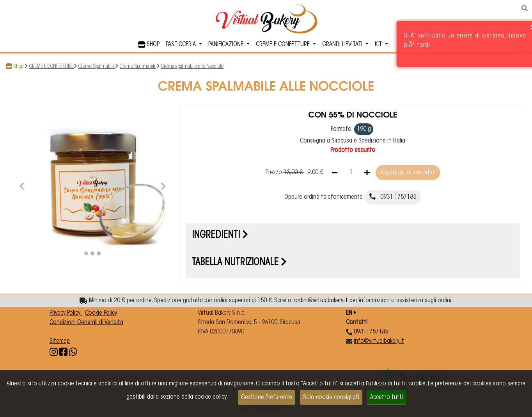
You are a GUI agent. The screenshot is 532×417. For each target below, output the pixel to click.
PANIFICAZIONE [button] (227, 45)
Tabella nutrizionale (239, 263)
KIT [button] (379, 45)
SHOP (149, 45)
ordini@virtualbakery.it (321, 301)
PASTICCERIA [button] (182, 45)
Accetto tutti (387, 397)
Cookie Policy (101, 313)
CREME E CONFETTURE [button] (284, 45)
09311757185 (371, 332)
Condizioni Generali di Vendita (86, 323)
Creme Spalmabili (97, 67)
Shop (18, 67)
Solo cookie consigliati (331, 397)
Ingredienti (220, 235)
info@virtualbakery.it (379, 341)
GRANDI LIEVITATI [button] (343, 45)
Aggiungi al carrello (408, 173)
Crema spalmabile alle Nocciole (192, 67)
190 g (364, 129)
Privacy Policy (66, 313)
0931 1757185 (393, 197)
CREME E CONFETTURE (51, 67)
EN (351, 313)
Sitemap (60, 341)
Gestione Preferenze (267, 397)
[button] (22, 185)
